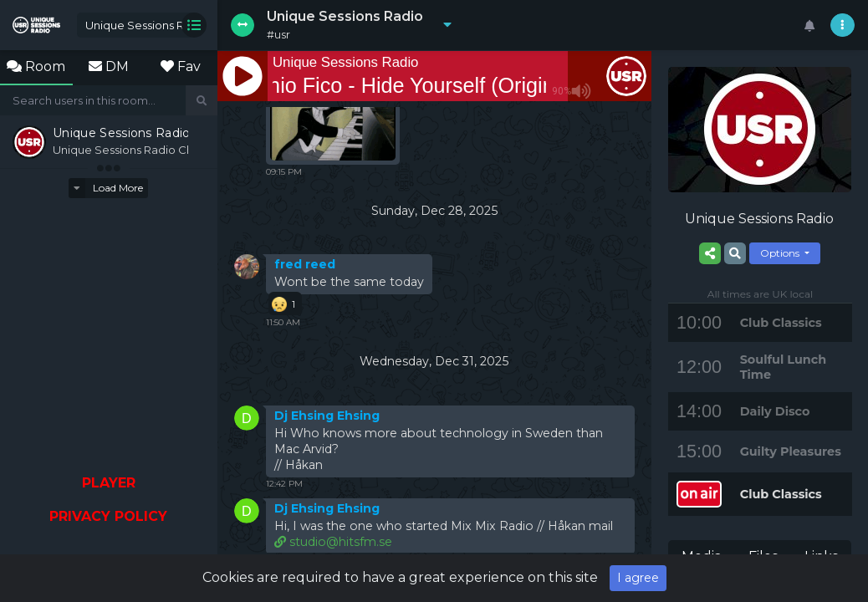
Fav (181, 66)
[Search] (93, 100)
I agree (638, 578)
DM (109, 66)
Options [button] (781, 253)
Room (36, 66)
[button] (444, 25)
